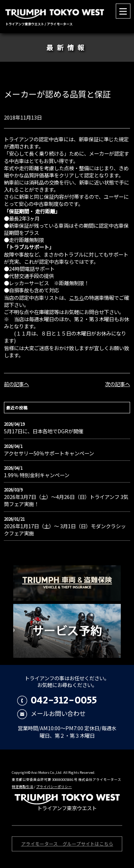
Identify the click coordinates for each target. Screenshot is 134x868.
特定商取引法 (23, 787)
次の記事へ (118, 384)
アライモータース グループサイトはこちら (67, 844)
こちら (76, 297)
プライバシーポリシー (54, 787)
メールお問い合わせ (51, 713)
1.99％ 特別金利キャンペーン (37, 475)
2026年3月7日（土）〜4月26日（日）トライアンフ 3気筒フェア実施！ (66, 500)
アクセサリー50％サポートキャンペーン (49, 453)
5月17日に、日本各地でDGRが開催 (44, 431)
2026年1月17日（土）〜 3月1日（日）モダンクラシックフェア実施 (65, 530)
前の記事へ (16, 384)
